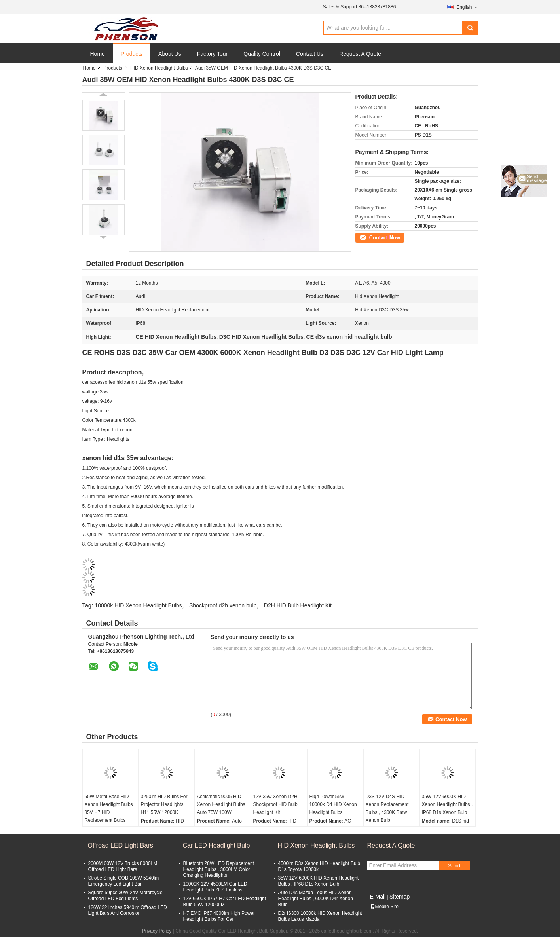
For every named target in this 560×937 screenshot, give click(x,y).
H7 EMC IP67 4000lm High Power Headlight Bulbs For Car (219, 916)
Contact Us (310, 54)
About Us (170, 54)
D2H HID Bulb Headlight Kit (298, 605)
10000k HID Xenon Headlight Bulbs (138, 605)
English (467, 7)
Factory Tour (213, 54)
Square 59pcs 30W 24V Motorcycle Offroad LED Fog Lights (125, 896)
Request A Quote (360, 54)
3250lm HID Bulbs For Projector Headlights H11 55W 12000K (164, 804)
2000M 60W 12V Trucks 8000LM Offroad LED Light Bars (123, 866)
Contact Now (369, 237)
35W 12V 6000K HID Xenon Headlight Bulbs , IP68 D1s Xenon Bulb (447, 804)
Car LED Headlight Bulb (216, 845)
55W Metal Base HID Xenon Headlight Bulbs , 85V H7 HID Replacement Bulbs (110, 808)
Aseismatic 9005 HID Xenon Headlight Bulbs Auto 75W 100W (221, 804)
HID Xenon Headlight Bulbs (159, 68)
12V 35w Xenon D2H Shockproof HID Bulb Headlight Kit (275, 804)
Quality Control (262, 54)
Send (454, 866)
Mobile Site (384, 907)
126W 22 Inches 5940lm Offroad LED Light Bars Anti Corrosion (128, 910)
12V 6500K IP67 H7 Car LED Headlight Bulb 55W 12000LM (225, 902)
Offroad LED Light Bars (121, 845)
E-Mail (378, 897)
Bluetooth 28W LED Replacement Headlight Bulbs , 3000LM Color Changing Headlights (219, 869)
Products (132, 54)
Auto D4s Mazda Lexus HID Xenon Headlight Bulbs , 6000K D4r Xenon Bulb (316, 899)
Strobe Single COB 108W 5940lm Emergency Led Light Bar (124, 881)
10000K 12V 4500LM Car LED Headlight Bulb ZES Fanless (215, 887)
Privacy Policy (157, 931)
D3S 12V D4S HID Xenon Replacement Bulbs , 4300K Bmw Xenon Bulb (387, 808)
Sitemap (400, 897)
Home (98, 54)
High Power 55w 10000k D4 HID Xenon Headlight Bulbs (333, 804)
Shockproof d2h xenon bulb (223, 605)
